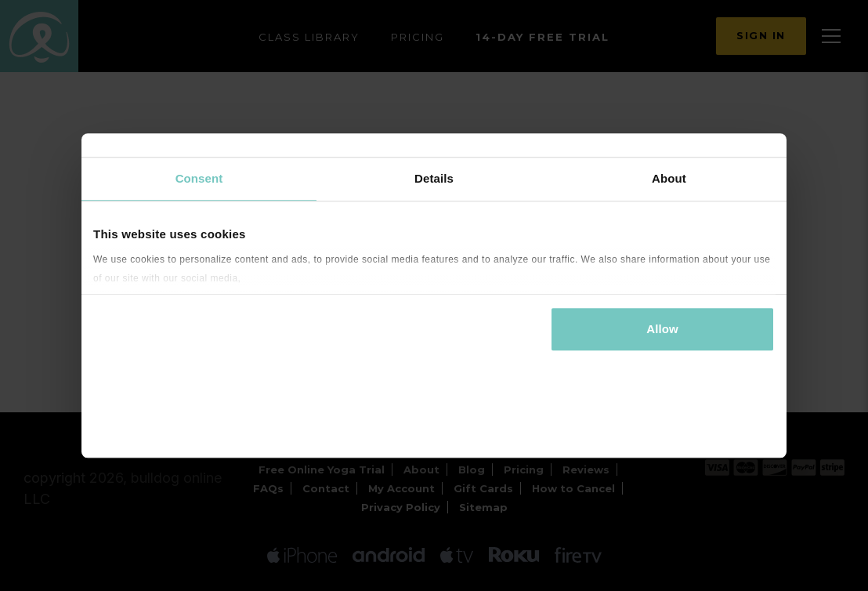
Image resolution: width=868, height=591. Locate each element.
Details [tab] (434, 178)
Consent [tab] (199, 178)
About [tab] (669, 178)
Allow (662, 329)
